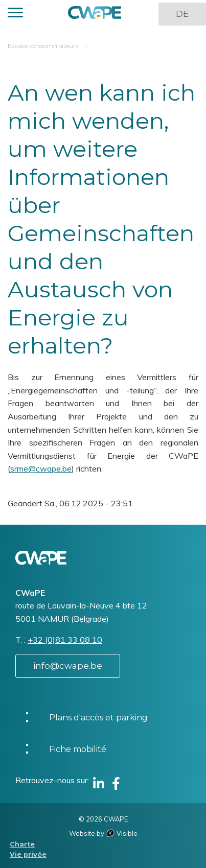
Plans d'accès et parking (98, 718)
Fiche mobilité (78, 749)
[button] (15, 14)
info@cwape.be (68, 666)
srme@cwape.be (41, 468)
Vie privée (28, 854)
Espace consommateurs (43, 46)
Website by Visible (103, 833)
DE (182, 14)
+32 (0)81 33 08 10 (65, 640)
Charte (22, 844)
